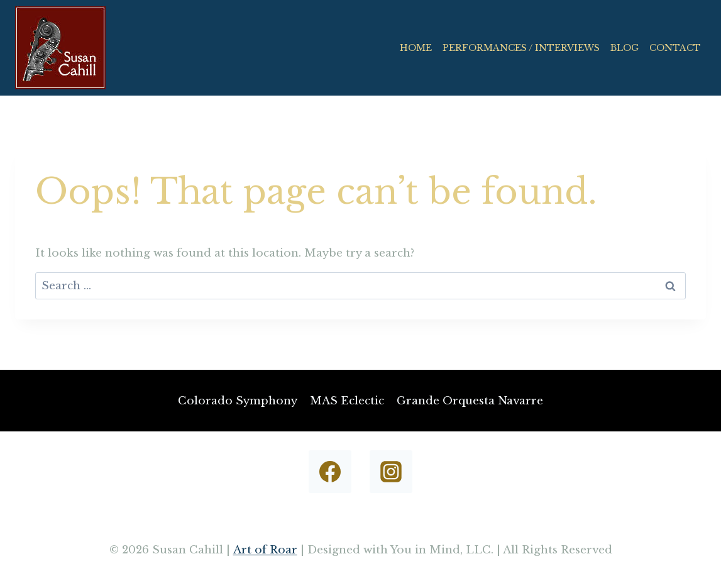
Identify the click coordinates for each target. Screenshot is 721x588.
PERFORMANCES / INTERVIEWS (521, 48)
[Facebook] (330, 472)
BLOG (625, 48)
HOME (416, 48)
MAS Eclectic (347, 401)
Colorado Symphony (238, 401)
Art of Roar (265, 550)
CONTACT (675, 48)
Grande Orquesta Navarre (470, 401)
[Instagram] (391, 472)
